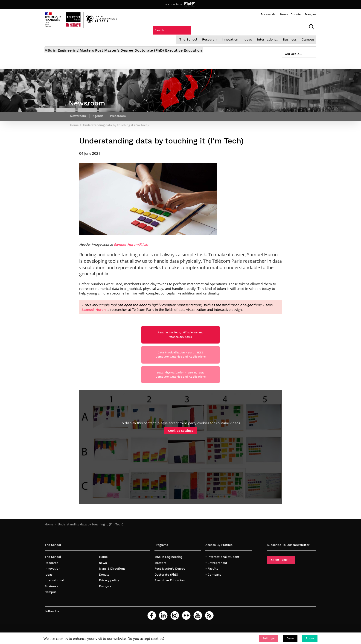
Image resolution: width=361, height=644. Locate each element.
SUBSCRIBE (281, 570)
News (284, 14)
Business (250, 26)
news (103, 572)
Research (172, 26)
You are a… (290, 37)
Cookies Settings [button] (181, 440)
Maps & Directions (112, 578)
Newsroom (78, 112)
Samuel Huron (94, 307)
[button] (269, 638)
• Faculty (212, 578)
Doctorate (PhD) (166, 39)
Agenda (99, 112)
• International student (222, 567)
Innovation (192, 26)
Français (310, 14)
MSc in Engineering (62, 39)
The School (152, 26)
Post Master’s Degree (126, 39)
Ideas (210, 26)
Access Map (269, 14)
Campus (269, 26)
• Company (213, 584)
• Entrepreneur (216, 572)
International (229, 26)
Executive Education (207, 39)
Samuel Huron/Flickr (131, 242)
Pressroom (120, 112)
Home (49, 534)
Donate (296, 14)
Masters (93, 39)
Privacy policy (109, 590)
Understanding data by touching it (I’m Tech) (91, 534)
